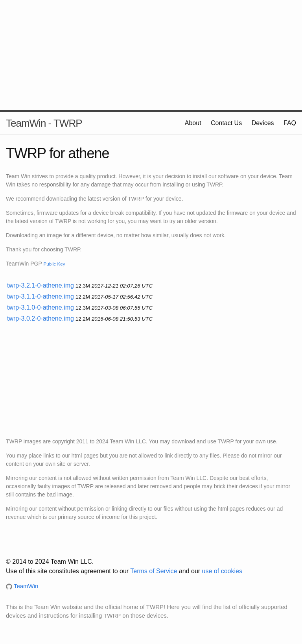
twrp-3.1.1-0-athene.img (41, 296)
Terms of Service (154, 571)
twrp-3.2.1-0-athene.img (41, 285)
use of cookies (222, 571)
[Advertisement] (151, 55)
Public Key (54, 264)
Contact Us (226, 123)
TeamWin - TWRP (44, 123)
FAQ (290, 123)
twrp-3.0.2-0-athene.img (41, 318)
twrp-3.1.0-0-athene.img (41, 307)
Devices (263, 123)
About (193, 123)
